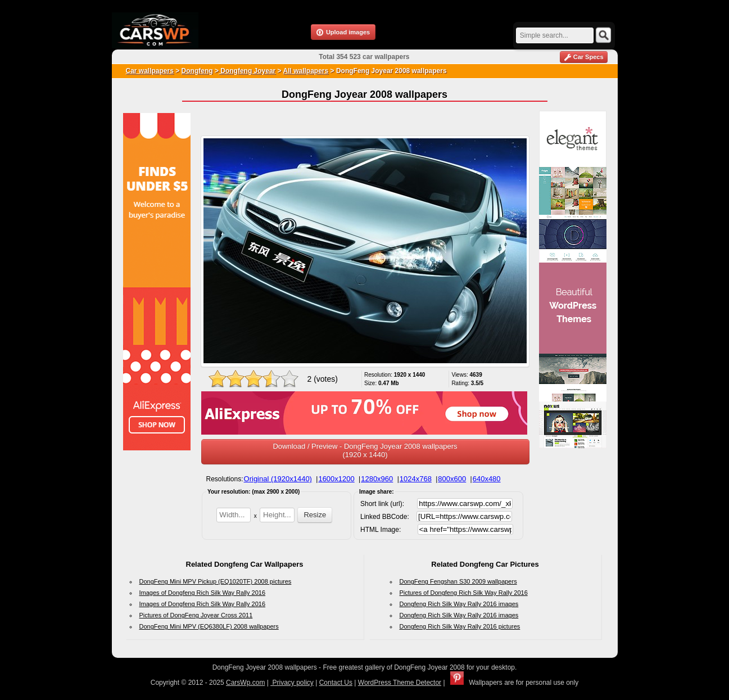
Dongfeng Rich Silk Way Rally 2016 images (459, 604)
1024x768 (416, 479)
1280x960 (377, 479)
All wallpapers (306, 71)
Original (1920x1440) (278, 479)
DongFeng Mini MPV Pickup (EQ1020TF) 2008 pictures (216, 581)
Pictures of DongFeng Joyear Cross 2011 (196, 615)
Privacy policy (292, 683)
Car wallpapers (150, 71)
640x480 (487, 479)
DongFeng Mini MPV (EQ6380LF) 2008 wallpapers (209, 626)
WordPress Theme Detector (400, 683)
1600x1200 (336, 479)
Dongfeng (197, 71)
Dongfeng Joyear (247, 71)
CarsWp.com (245, 683)
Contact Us (336, 683)
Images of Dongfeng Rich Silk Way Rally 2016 (203, 593)
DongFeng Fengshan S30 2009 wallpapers (458, 581)
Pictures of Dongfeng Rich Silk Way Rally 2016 (464, 593)
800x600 (452, 479)
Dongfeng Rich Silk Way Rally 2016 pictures (460, 626)
